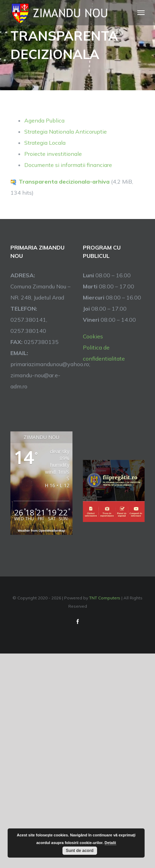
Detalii (110, 843)
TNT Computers (105, 598)
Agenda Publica (44, 120)
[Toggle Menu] (141, 13)
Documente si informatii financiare (68, 165)
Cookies (93, 336)
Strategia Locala (45, 143)
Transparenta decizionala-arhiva (64, 182)
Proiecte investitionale (53, 154)
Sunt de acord (80, 851)
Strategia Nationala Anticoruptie (66, 132)
